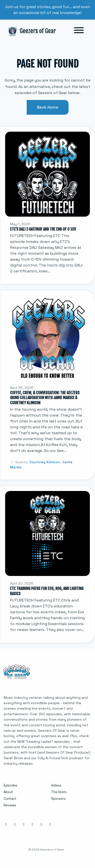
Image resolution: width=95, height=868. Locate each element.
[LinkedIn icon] (24, 825)
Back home (48, 107)
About (8, 792)
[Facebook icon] (15, 825)
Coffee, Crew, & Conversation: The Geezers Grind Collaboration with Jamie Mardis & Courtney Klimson (45, 398)
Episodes (11, 785)
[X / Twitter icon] (33, 825)
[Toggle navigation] (79, 31)
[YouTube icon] (41, 825)
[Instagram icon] (6, 825)
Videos (56, 785)
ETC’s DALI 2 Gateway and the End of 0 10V (43, 229)
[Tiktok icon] (50, 825)
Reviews (10, 805)
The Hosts (59, 792)
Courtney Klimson (45, 462)
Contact (10, 799)
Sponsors (58, 799)
